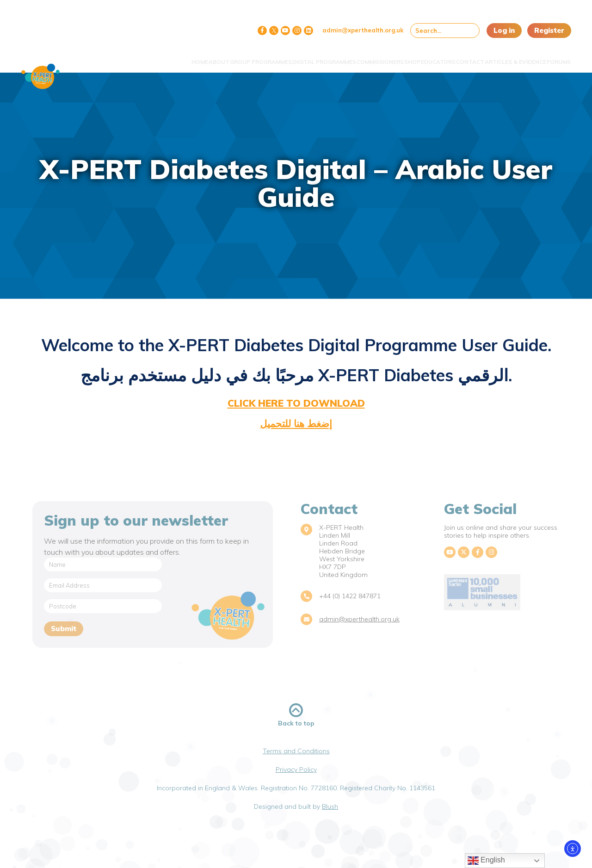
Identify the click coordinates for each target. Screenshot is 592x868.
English (486, 861)
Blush (330, 806)
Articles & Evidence (500, 57)
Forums (552, 57)
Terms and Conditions (296, 751)
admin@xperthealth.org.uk (363, 30)
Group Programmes (193, 57)
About (142, 57)
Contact (446, 57)
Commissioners (330, 57)
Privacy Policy (296, 769)
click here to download (296, 403)
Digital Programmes (265, 57)
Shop (371, 57)
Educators (405, 57)
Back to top (296, 715)
